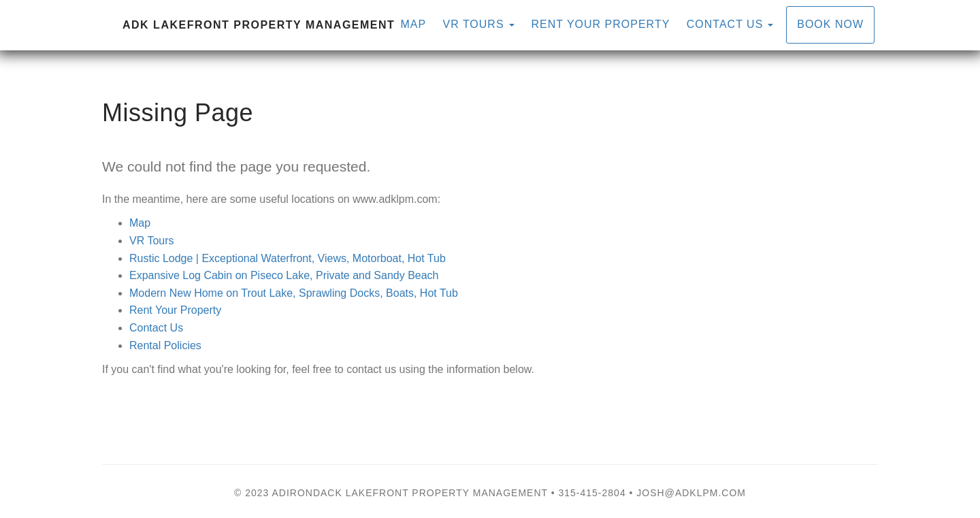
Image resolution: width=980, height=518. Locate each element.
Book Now (830, 24)
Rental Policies (165, 345)
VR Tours (152, 241)
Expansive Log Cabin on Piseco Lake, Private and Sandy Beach (284, 275)
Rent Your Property (601, 24)
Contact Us (725, 24)
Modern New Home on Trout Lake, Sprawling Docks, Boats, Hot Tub (294, 293)
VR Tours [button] (479, 24)
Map (413, 24)
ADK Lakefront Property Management (259, 25)
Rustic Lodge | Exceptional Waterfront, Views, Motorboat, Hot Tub (288, 258)
